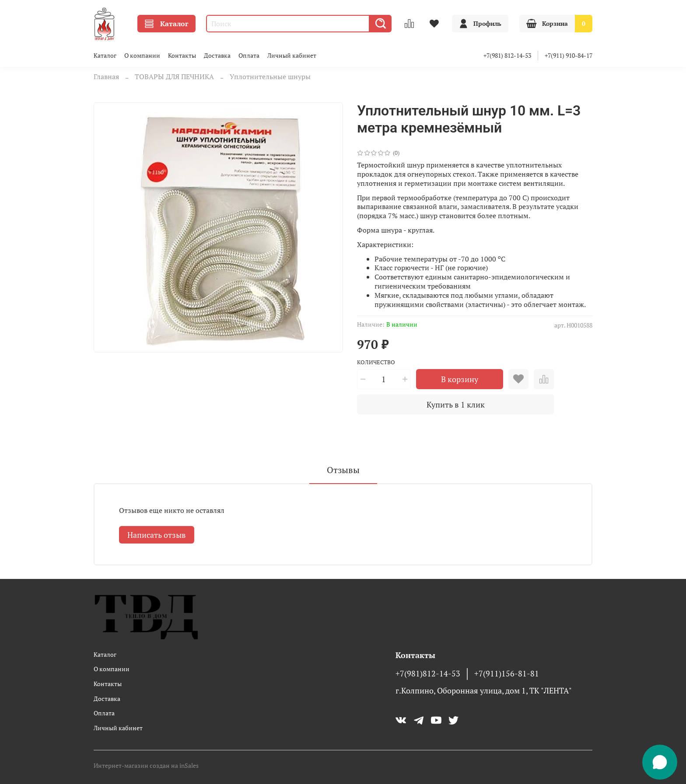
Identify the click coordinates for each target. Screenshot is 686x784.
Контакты (182, 55)
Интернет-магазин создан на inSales (146, 765)
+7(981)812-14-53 (428, 674)
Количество (376, 362)
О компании (142, 55)
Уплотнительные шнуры (270, 77)
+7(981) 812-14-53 (507, 55)
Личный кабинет (292, 55)
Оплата (249, 55)
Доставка (217, 55)
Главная (106, 77)
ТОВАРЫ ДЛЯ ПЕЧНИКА (174, 77)
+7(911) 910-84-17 (569, 55)
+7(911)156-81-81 (507, 674)
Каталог (166, 24)
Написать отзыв (157, 535)
